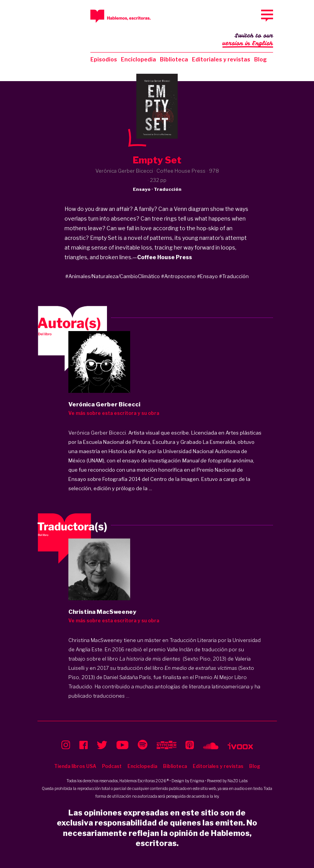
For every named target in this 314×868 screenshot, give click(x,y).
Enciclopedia (138, 59)
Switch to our (248, 40)
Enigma (197, 781)
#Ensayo (207, 276)
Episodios (104, 59)
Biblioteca (174, 59)
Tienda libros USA (75, 766)
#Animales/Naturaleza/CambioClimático (113, 276)
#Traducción (234, 276)
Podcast (112, 766)
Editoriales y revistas (221, 59)
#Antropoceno (178, 276)
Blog (261, 59)
